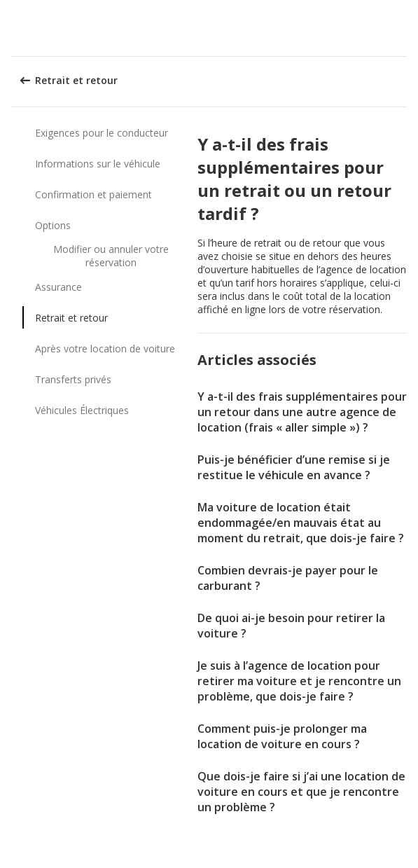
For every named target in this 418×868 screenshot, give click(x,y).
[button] (403, 28)
